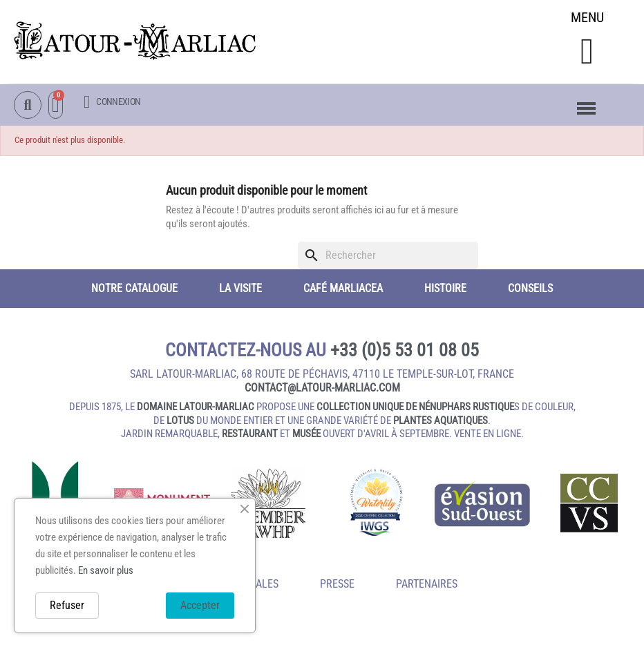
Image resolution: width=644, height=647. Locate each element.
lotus (180, 423)
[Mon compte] (112, 103)
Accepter (200, 605)
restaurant (250, 436)
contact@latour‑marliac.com (322, 390)
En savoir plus (106, 570)
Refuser (67, 605)
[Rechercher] (388, 258)
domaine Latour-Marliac (196, 409)
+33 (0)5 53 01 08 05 (405, 352)
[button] (587, 53)
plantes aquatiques (441, 423)
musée (306, 436)
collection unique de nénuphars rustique (415, 409)
